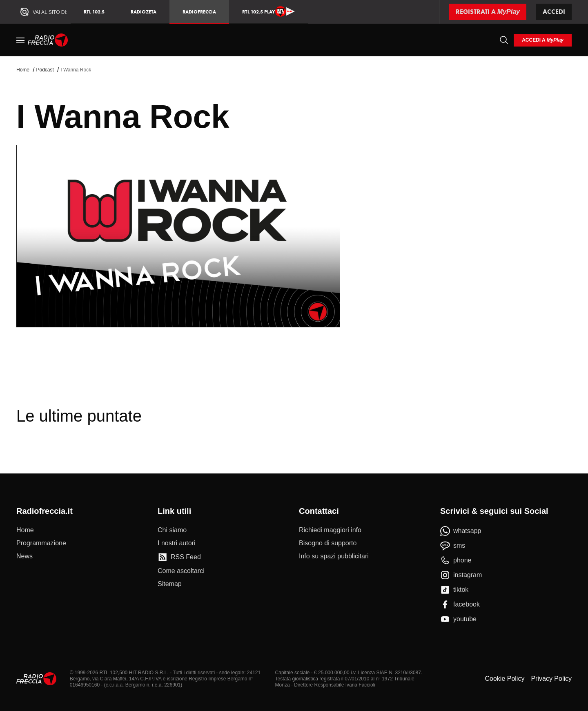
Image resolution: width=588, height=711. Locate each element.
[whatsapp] (461, 531)
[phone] (456, 560)
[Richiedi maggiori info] (330, 530)
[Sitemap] (170, 584)
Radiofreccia (199, 12)
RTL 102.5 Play (268, 11)
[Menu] (20, 40)
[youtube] (458, 619)
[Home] (48, 40)
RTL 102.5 (94, 12)
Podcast (45, 70)
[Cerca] (504, 40)
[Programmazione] (41, 543)
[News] (24, 556)
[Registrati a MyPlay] (488, 12)
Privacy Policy (551, 679)
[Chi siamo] (172, 530)
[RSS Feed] (179, 557)
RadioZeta (144, 12)
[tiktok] (454, 590)
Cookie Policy (504, 679)
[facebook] (460, 604)
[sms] (453, 546)
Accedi (554, 12)
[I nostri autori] (176, 543)
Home (23, 70)
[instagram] (461, 575)
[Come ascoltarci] (181, 571)
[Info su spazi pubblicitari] (334, 556)
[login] (543, 40)
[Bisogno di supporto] (328, 543)
